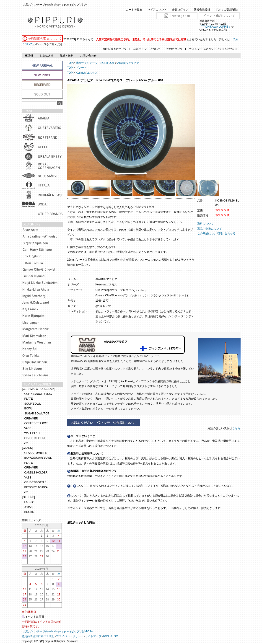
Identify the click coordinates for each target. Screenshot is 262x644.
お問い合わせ (88, 56)
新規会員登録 (202, 10)
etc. (27, 443)
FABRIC (29, 502)
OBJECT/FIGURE (35, 438)
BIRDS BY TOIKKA (36, 487)
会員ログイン (180, 10)
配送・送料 (67, 56)
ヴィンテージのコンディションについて (214, 49)
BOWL (28, 409)
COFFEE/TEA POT (36, 423)
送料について (205, 224)
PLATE (29, 399)
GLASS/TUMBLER (36, 453)
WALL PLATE (33, 433)
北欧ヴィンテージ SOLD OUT (95, 63)
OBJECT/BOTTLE (35, 482)
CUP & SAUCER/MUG (38, 394)
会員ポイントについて (147, 49)
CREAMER (31, 419)
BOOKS (29, 512)
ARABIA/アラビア (128, 63)
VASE (28, 428)
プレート (81, 68)
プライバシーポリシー (70, 636)
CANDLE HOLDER (36, 473)
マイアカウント (157, 10)
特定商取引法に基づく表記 (38, 636)
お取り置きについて (115, 49)
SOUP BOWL (33, 404)
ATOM (114, 636)
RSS (106, 636)
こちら (237, 428)
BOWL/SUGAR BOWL (38, 458)
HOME (29, 56)
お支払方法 (47, 56)
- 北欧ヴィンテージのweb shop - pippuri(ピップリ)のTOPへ (58, 631)
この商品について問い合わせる (216, 233)
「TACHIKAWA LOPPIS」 (215, 27)
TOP (70, 63)
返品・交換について (210, 229)
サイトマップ (93, 636)
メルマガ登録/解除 (227, 10)
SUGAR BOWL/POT (37, 414)
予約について (175, 49)
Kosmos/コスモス (87, 73)
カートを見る (134, 10)
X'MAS (29, 507)
